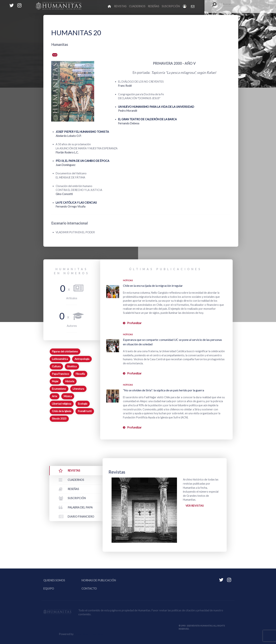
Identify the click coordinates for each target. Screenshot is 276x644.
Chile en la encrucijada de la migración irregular (153, 286)
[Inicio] (110, 6)
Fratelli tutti (85, 411)
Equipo (49, 589)
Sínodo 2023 (59, 419)
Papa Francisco (60, 374)
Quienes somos (54, 580)
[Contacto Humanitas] (193, 6)
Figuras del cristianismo (65, 351)
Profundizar (134, 323)
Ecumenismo (59, 389)
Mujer (55, 381)
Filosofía (80, 374)
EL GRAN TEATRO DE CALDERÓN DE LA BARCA (147, 119)
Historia (70, 381)
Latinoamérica (60, 359)
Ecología (83, 404)
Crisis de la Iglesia (62, 411)
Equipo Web (89, 634)
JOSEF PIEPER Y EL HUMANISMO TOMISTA (82, 132)
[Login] (185, 6)
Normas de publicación (99, 580)
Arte (54, 396)
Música (68, 396)
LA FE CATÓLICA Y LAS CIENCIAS (76, 203)
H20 (55, 55)
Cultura (56, 366)
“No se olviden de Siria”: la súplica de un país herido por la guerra (164, 390)
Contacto (89, 589)
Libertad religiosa (62, 404)
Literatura (78, 389)
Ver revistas (195, 506)
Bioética (72, 366)
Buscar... (212, 2)
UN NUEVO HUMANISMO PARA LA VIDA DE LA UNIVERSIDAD (156, 107)
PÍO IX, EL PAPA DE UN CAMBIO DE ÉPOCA (83, 161)
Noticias (128, 280)
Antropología (82, 359)
